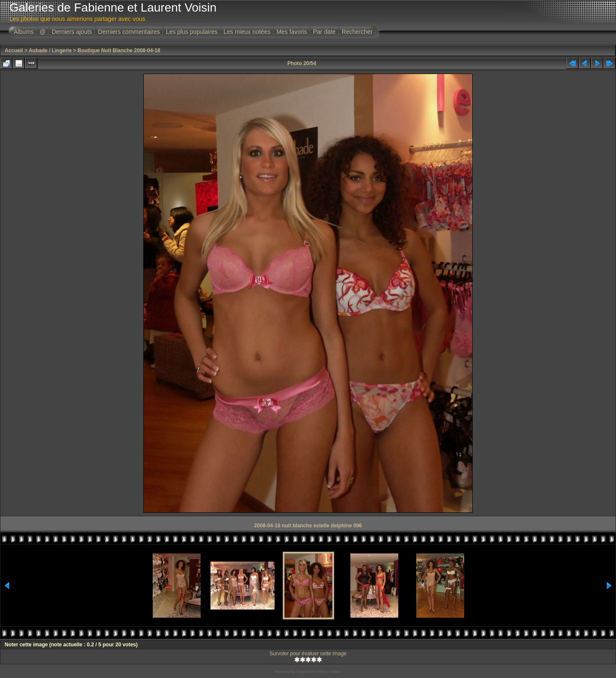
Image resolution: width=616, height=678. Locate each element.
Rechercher (357, 32)
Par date (324, 32)
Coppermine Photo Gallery (319, 672)
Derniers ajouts (72, 32)
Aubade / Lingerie (50, 51)
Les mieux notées (247, 32)
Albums (24, 32)
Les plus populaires (192, 32)
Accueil (14, 51)
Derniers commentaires (129, 32)
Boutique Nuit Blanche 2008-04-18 (119, 51)
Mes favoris (292, 32)
